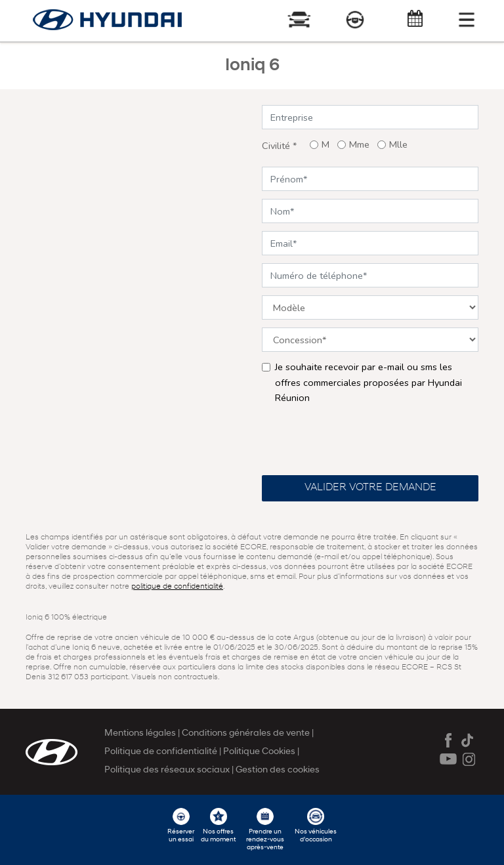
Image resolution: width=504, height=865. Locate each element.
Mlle (398, 144)
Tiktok (469, 740)
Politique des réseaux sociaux (168, 770)
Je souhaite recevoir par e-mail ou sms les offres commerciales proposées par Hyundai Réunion (368, 382)
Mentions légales (141, 733)
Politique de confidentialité (162, 752)
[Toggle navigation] (467, 20)
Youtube (448, 759)
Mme (359, 144)
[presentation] (362, 439)
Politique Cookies (260, 752)
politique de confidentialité (177, 587)
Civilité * (279, 146)
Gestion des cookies (278, 770)
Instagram (469, 759)
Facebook (448, 740)
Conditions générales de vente (247, 733)
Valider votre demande (370, 488)
